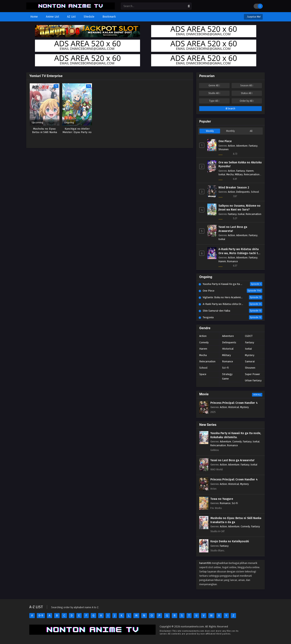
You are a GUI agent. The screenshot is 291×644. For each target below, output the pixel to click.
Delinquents (243, 192)
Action (231, 146)
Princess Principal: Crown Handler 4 (234, 403)
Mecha (230, 174)
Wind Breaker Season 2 (234, 188)
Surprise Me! (253, 17)
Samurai (250, 361)
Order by (247, 101)
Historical (228, 349)
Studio (214, 93)
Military (239, 174)
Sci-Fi (225, 368)
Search (231, 109)
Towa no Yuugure (222, 499)
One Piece (225, 141)
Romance (232, 261)
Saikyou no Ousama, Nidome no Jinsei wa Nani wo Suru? (239, 208)
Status (247, 93)
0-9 (41, 616)
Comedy (204, 342)
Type (214, 101)
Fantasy (253, 146)
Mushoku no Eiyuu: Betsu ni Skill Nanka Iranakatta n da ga (236, 520)
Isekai (222, 174)
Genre (214, 86)
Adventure (242, 146)
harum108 (205, 563)
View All (257, 395)
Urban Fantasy (253, 380)
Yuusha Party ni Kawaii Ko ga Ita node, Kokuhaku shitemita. (236, 435)
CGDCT (249, 336)
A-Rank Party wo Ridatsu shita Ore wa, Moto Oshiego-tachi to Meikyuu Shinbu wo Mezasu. (239, 251)
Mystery (250, 355)
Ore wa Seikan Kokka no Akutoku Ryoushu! (240, 164)
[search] (189, 6)
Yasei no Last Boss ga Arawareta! (233, 229)
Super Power (253, 374)
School (255, 192)
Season (247, 86)
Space (203, 374)
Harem (250, 171)
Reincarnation (252, 174)
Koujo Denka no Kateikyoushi (230, 541)
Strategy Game (227, 376)
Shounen (224, 149)
